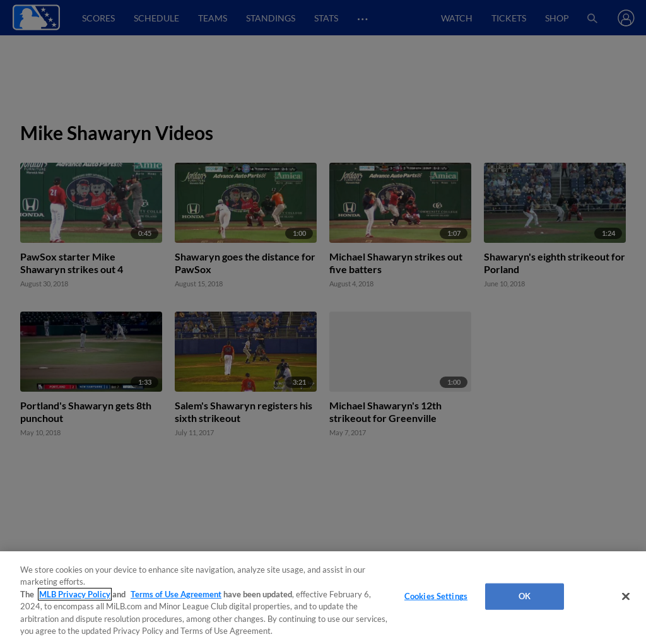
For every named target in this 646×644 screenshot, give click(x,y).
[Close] (626, 597)
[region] (323, 598)
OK (525, 596)
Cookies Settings (436, 596)
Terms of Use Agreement (176, 594)
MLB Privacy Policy (75, 594)
